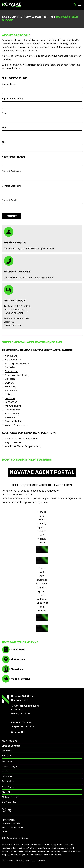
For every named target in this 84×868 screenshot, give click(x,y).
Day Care (10, 379)
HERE (22, 485)
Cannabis (10, 367)
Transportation (13, 421)
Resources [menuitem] (7, 762)
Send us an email (14, 313)
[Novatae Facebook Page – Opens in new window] (4, 810)
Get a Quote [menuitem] (8, 787)
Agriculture (11, 356)
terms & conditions (52, 855)
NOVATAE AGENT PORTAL (42, 472)
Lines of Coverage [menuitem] (11, 746)
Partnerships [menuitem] (8, 781)
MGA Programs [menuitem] (10, 741)
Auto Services (13, 360)
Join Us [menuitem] (6, 771)
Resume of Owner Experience (22, 439)
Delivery (10, 383)
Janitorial (10, 398)
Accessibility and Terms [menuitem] (13, 827)
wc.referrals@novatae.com (17, 495)
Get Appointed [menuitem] (9, 802)
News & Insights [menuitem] (10, 766)
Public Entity (12, 413)
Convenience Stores (16, 375)
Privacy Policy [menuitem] (8, 820)
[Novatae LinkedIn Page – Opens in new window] (10, 810)
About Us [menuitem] (7, 756)
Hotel (8, 394)
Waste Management (16, 425)
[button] (75, 5)
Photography (12, 410)
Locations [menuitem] (7, 776)
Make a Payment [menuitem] (10, 797)
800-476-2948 (22, 306)
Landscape (11, 402)
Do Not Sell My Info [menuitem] (11, 824)
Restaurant (11, 417)
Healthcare (11, 390)
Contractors (12, 371)
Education (10, 387)
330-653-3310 (19, 309)
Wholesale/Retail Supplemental (23, 446)
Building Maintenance (17, 363)
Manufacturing (13, 406)
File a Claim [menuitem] (8, 792)
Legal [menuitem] (4, 831)
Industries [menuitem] (7, 751)
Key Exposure (13, 442)
